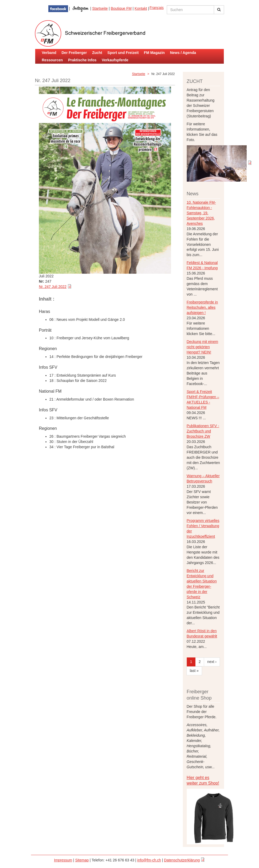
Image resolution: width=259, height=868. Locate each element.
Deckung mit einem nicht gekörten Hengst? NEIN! (203, 347)
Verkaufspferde (115, 60)
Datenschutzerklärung (182, 860)
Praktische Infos (82, 60)
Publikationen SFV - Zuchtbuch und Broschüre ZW (203, 431)
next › (212, 662)
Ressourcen (52, 60)
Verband (49, 53)
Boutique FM (121, 8)
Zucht (97, 53)
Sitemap (82, 860)
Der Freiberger (74, 53)
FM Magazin (154, 53)
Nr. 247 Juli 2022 (53, 287)
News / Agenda (183, 53)
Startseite (100, 8)
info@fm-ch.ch (149, 860)
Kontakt (141, 8)
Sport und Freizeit (123, 53)
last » (194, 671)
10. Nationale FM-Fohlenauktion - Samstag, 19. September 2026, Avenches (201, 213)
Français (157, 8)
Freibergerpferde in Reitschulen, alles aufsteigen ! (202, 307)
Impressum (63, 860)
